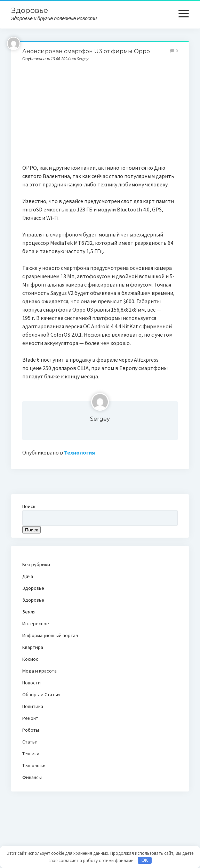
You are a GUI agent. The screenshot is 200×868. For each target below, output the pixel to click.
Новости (31, 683)
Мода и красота (39, 671)
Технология (79, 452)
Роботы (31, 730)
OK (145, 860)
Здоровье (30, 10)
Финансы (32, 777)
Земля (29, 612)
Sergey (100, 419)
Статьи (30, 742)
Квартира (33, 647)
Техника (31, 754)
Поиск (29, 506)
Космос (30, 659)
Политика (33, 706)
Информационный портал (50, 635)
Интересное (36, 624)
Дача (28, 576)
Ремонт (30, 718)
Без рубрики (36, 564)
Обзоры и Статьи (41, 694)
